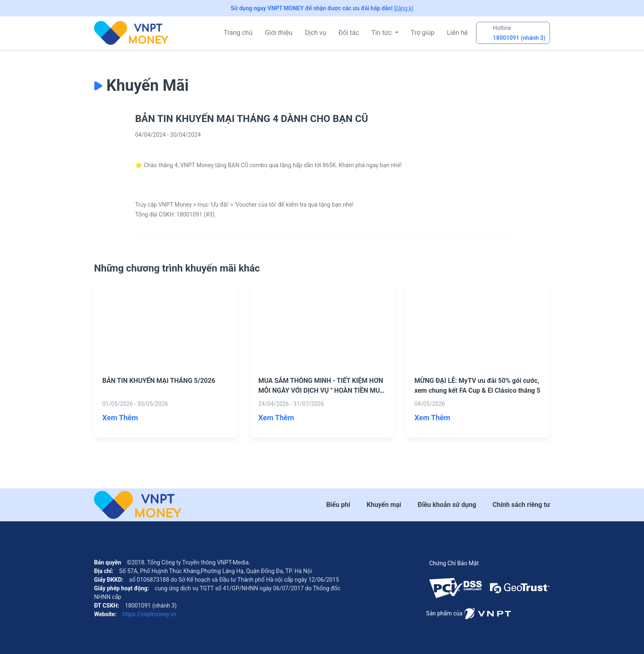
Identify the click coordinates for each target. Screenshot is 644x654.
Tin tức (382, 33)
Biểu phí (338, 505)
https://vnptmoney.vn (148, 614)
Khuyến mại (384, 505)
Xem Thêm (120, 418)
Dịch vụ (315, 33)
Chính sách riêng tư (521, 505)
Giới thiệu (279, 33)
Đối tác (349, 33)
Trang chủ (238, 33)
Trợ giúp (423, 33)
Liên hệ (457, 33)
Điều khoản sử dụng (447, 505)
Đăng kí (404, 8)
